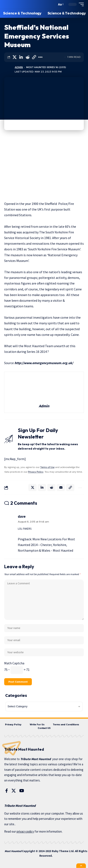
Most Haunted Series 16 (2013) (46, 67)
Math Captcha (14, 663)
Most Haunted (13, 851)
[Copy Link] (34, 57)
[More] (40, 57)
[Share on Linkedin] (21, 57)
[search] (53, 5)
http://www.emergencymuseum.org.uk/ (44, 363)
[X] (14, 791)
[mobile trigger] (80, 4)
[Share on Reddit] (27, 57)
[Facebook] (7, 791)
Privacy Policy (36, 472)
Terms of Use (47, 467)
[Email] (61, 488)
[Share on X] (14, 57)
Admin (19, 67)
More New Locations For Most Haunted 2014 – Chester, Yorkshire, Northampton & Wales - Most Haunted (46, 545)
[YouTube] (22, 791)
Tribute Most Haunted (36, 759)
